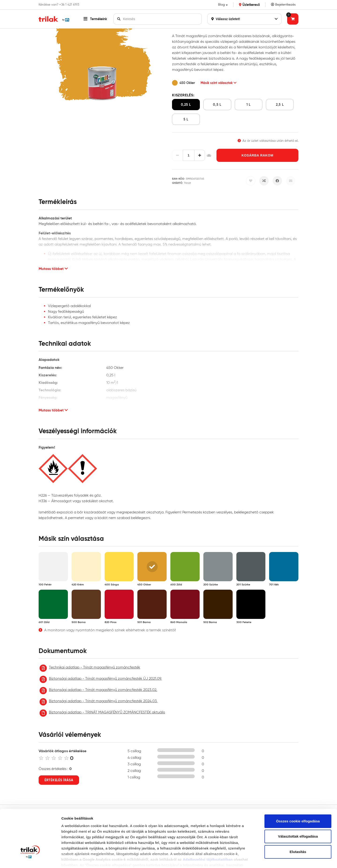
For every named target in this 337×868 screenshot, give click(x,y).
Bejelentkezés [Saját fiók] (283, 5)
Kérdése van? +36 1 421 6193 (59, 5)
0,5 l (217, 105)
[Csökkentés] (178, 155)
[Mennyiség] (189, 155)
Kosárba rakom (257, 155)
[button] (95, 19)
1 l (249, 105)
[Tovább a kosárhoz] (293, 19)
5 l (186, 119)
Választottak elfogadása (298, 796)
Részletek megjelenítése (82, 859)
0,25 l (186, 105)
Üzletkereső (249, 5)
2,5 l (280, 105)
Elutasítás (298, 811)
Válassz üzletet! (244, 19)
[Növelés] (200, 155)
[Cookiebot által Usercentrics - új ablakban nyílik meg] (30, 859)
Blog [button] (222, 5)
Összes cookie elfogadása (298, 780)
